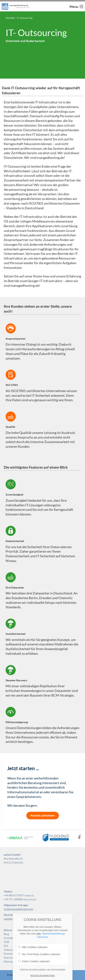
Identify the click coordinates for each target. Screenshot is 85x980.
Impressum (42, 937)
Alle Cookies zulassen (33, 947)
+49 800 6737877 (14, 895)
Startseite (10, 18)
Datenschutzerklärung (53, 934)
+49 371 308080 (13, 899)
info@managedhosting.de (18, 909)
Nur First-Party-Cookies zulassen (39, 954)
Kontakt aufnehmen (43, 815)
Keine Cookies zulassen (34, 961)
